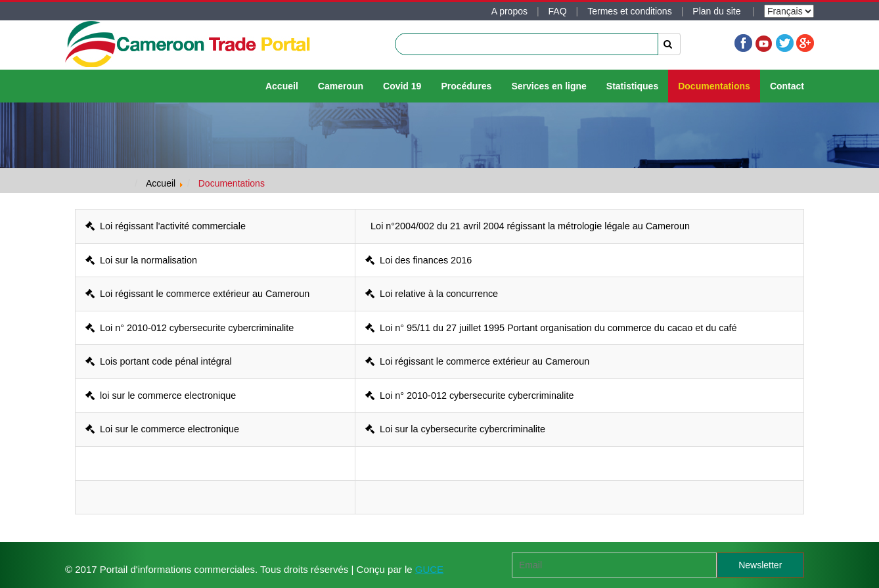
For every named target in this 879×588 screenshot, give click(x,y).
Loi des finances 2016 (418, 260)
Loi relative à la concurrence (432, 294)
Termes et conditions (629, 11)
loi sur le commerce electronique (161, 396)
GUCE (429, 569)
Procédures (466, 86)
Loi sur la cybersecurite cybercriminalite (455, 429)
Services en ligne (549, 86)
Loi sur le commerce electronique (162, 429)
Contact (787, 86)
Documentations (714, 86)
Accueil (282, 86)
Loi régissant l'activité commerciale (166, 226)
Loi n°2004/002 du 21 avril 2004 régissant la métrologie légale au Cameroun (528, 226)
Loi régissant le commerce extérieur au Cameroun (197, 294)
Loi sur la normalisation (141, 260)
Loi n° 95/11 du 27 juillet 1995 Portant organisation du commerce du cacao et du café (551, 328)
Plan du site (718, 11)
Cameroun (341, 86)
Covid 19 (402, 86)
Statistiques (632, 86)
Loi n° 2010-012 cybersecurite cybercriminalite (190, 328)
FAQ (558, 11)
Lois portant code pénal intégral (159, 361)
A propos (509, 11)
